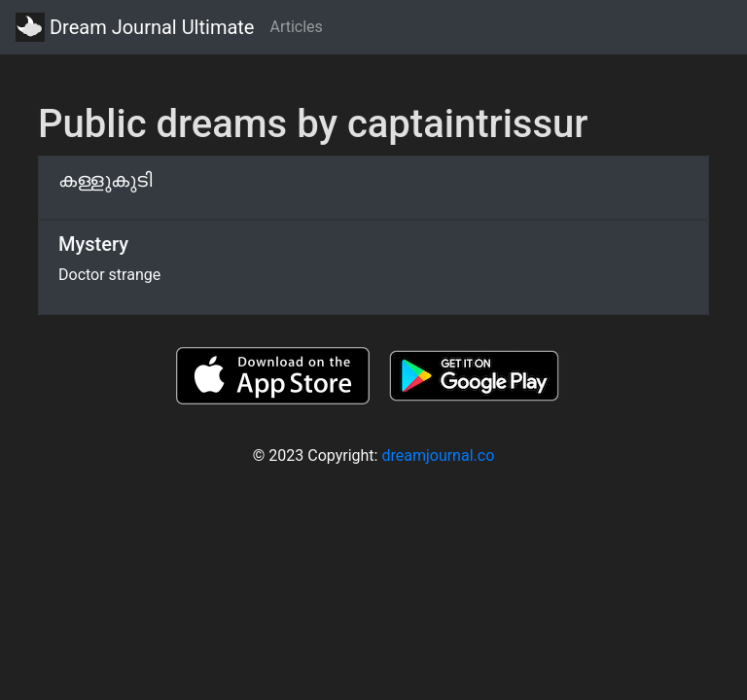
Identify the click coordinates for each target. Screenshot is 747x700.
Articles (296, 27)
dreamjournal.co (438, 455)
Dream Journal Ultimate (135, 27)
